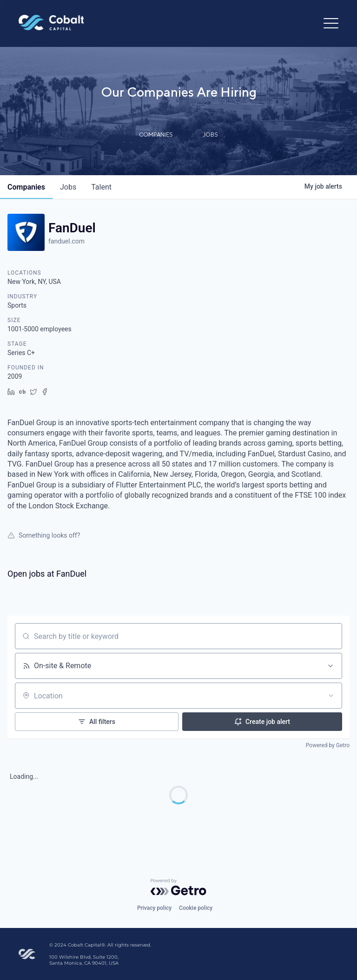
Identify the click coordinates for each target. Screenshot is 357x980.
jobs (68, 187)
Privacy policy (154, 908)
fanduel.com (66, 241)
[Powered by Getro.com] (178, 887)
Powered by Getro (328, 745)
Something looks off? (44, 535)
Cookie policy (196, 908)
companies (26, 187)
